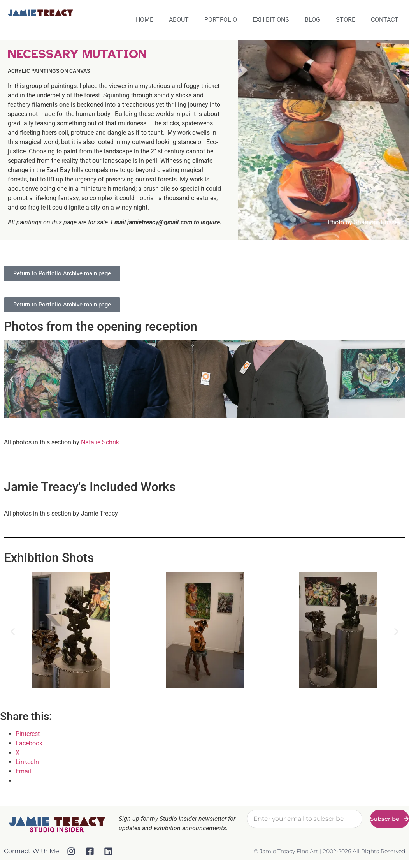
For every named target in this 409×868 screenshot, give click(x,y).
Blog (312, 20)
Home (145, 20)
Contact (385, 20)
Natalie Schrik (100, 442)
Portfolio (221, 20)
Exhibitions (271, 20)
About (179, 20)
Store (346, 20)
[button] (12, 379)
